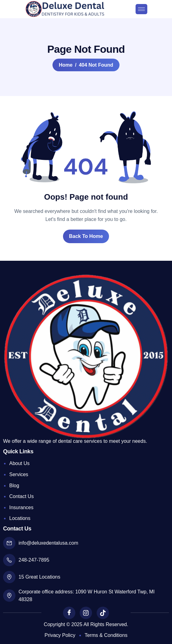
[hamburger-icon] (141, 9)
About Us (19, 463)
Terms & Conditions (106, 635)
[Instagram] (86, 613)
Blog (14, 486)
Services (19, 474)
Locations (20, 518)
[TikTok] (103, 613)
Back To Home (86, 236)
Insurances (21, 507)
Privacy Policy (60, 635)
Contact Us (21, 496)
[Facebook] (69, 613)
